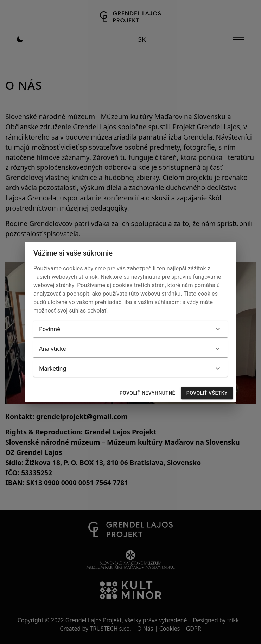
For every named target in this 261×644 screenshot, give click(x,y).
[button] (130, 329)
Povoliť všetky (207, 393)
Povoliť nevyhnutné (147, 393)
